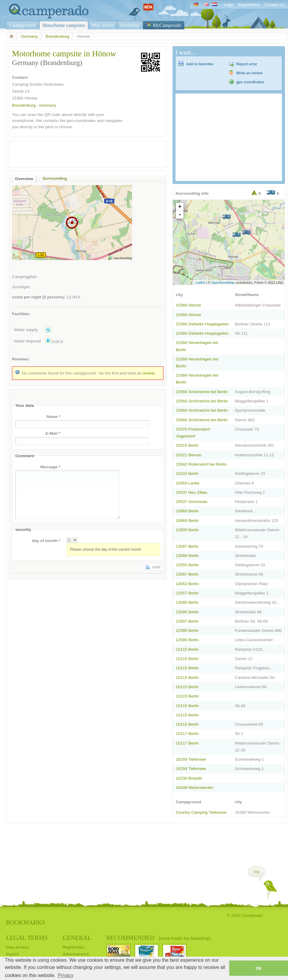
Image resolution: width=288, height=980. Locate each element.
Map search (103, 25)
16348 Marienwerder (195, 788)
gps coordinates (250, 82)
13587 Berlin (187, 546)
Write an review (250, 73)
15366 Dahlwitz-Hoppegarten (202, 324)
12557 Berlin (187, 593)
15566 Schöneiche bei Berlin (202, 392)
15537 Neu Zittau (191, 492)
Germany (29, 36)
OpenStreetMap (223, 283)
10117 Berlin (187, 734)
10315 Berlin (187, 445)
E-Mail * (53, 433)
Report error (247, 64)
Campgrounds (23, 25)
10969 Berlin (187, 511)
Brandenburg (57, 36)
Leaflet (200, 283)
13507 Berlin (187, 621)
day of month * (46, 541)
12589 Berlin (187, 631)
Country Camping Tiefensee (201, 812)
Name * (53, 417)
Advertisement (76, 954)
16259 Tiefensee (191, 759)
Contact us (274, 5)
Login (229, 5)
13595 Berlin (187, 602)
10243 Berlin (187, 474)
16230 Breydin (189, 778)
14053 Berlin (187, 584)
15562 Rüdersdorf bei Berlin (201, 464)
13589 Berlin (187, 556)
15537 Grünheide (192, 502)
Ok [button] (258, 968)
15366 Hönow (188, 305)
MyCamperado (167, 25)
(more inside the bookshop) (185, 938)
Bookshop (130, 25)
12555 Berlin (187, 565)
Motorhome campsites (64, 25)
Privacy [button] (66, 975)
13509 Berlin (187, 530)
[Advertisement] (82, 152)
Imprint (12, 954)
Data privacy (17, 947)
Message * (50, 467)
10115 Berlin (187, 649)
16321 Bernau (189, 455)
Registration (249, 5)
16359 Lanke (188, 483)
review (149, 373)
